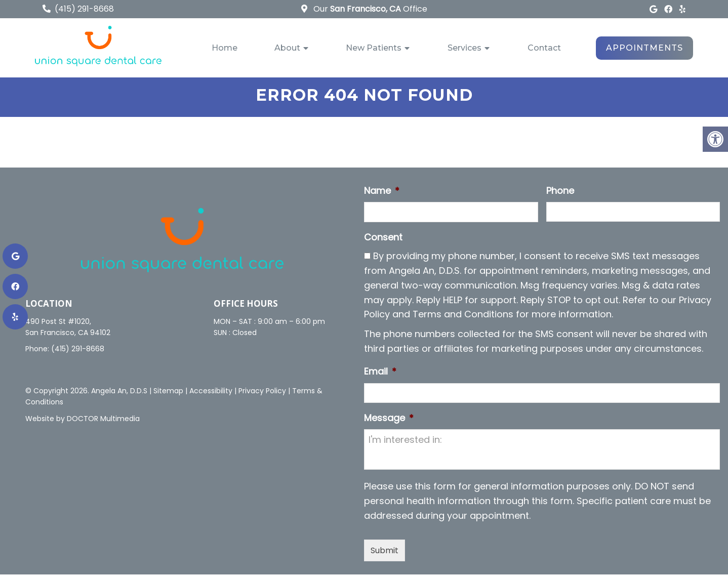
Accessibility (211, 394)
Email (380, 375)
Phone (560, 194)
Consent (383, 241)
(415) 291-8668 (84, 9)
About (287, 48)
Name (382, 194)
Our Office (369, 9)
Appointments (644, 48)
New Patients (374, 48)
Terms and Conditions (463, 318)
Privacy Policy (262, 394)
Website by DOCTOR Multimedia (83, 422)
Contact (544, 48)
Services (464, 48)
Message (389, 421)
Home (225, 48)
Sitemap (168, 394)
